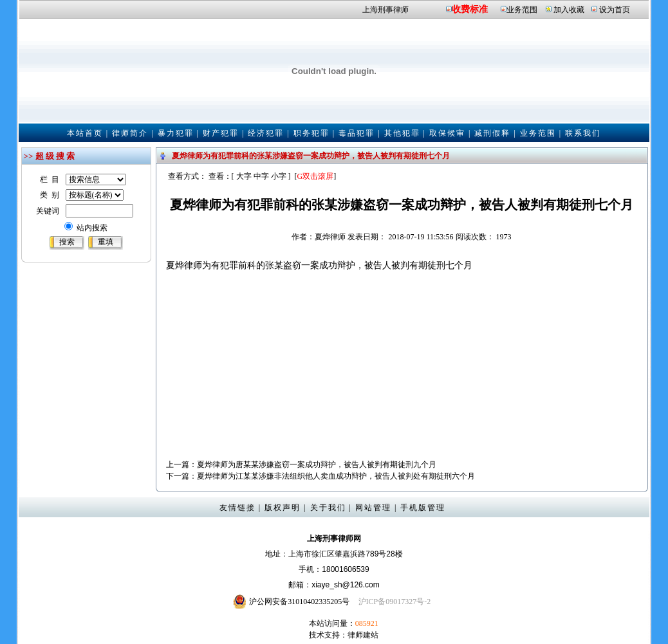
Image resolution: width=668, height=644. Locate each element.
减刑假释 (492, 133)
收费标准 (470, 9)
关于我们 (328, 508)
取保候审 (447, 133)
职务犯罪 (311, 133)
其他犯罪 (402, 133)
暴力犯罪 (176, 133)
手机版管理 (423, 508)
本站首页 (85, 133)
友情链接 (237, 508)
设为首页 (615, 10)
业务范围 (522, 10)
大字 (244, 176)
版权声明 (283, 508)
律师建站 (363, 635)
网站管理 (373, 508)
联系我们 (583, 133)
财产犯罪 (221, 133)
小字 (279, 176)
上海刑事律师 (385, 10)
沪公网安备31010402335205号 (299, 602)
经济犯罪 (266, 133)
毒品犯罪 (357, 133)
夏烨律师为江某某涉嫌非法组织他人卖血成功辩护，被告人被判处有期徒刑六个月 (336, 476)
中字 (261, 176)
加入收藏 (569, 10)
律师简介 (130, 133)
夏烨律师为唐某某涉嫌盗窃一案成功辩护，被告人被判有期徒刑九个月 (317, 465)
